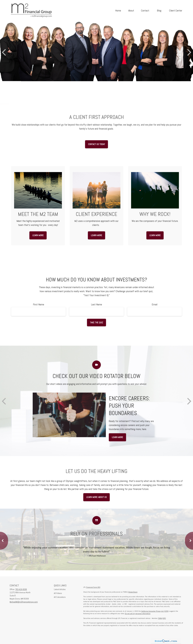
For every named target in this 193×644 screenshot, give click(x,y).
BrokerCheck (133, 592)
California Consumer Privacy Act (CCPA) (155, 611)
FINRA (160, 618)
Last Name (97, 304)
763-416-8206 (21, 589)
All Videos (58, 593)
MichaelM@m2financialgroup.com (24, 602)
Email (155, 304)
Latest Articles (60, 589)
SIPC (164, 618)
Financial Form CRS (93, 587)
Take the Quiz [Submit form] (96, 323)
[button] (118, 10)
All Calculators (60, 597)
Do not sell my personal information (138, 614)
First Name (39, 304)
